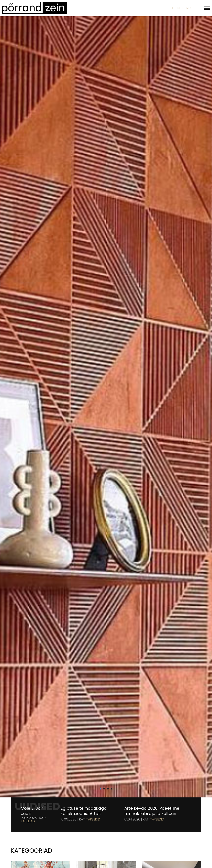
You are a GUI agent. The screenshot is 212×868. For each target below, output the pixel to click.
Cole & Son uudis (32, 811)
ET (172, 8)
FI (183, 8)
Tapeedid (28, 821)
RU (188, 8)
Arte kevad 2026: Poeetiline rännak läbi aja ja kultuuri (152, 811)
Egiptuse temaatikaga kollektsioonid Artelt (84, 811)
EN (178, 8)
